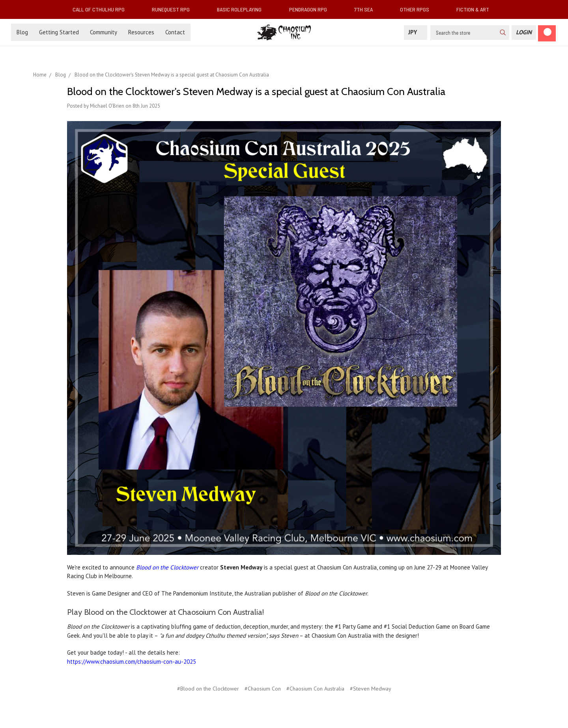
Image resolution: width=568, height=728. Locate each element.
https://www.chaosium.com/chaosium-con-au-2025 (132, 662)
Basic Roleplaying (242, 9)
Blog (22, 32)
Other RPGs (418, 9)
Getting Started (59, 32)
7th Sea (367, 9)
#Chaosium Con (263, 689)
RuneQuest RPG (174, 9)
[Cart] (547, 33)
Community (104, 32)
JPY (416, 32)
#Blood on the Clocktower (208, 689)
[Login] (524, 33)
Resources (141, 32)
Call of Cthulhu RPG (102, 9)
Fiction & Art (476, 9)
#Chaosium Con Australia (315, 689)
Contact (175, 32)
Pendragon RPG (311, 9)
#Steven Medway (371, 689)
